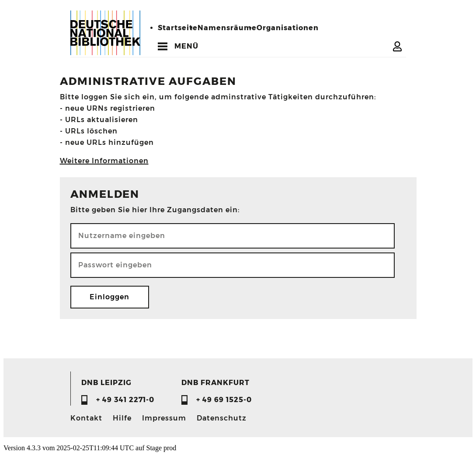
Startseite (178, 28)
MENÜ (186, 46)
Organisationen (288, 28)
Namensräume (227, 28)
